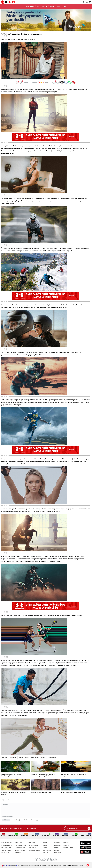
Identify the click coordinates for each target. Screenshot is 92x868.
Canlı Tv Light (5, 853)
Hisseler (56, 835)
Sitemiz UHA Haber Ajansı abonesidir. (10, 866)
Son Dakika (18, 853)
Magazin (52, 6)
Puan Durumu (46, 835)
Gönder (6, 820)
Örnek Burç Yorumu (34, 850)
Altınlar (45, 843)
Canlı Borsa (32, 843)
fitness (21, 758)
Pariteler (65, 835)
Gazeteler (24, 835)
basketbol (5, 758)
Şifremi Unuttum (68, 848)
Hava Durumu (35, 835)
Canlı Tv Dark (19, 843)
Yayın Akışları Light (20, 845)
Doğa (38, 6)
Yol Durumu (75, 835)
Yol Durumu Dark (6, 850)
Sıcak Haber (57, 853)
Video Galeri (57, 845)
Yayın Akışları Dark (20, 848)
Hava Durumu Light (6, 843)
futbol (27, 758)
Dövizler (45, 845)
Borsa (3, 835)
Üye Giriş (66, 843)
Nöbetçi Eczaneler (20, 850)
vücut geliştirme (52, 758)
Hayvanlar (45, 6)
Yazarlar (56, 848)
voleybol (43, 758)
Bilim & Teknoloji (30, 6)
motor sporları (35, 758)
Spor (65, 6)
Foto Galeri (57, 843)
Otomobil (59, 6)
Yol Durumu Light (6, 848)
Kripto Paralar (86, 835)
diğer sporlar (13, 758)
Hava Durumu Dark (6, 845)
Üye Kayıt (66, 845)
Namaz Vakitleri (13, 835)
